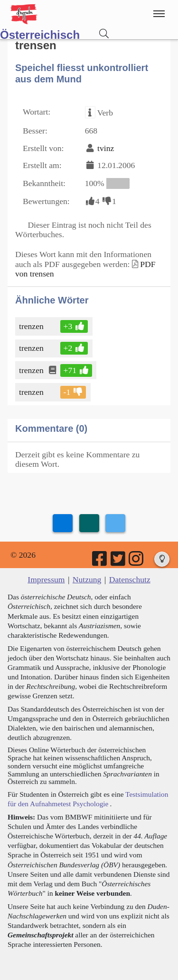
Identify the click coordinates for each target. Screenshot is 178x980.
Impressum (46, 579)
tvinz (106, 148)
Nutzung (87, 579)
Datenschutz (130, 579)
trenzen (32, 326)
